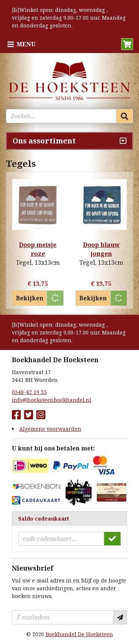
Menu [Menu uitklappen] (26, 44)
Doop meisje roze (38, 249)
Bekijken (30, 298)
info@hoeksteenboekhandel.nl (52, 400)
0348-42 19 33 (29, 392)
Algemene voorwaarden (50, 429)
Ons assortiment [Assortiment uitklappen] (44, 141)
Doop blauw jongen (101, 249)
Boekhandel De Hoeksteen (79, 634)
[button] (127, 44)
